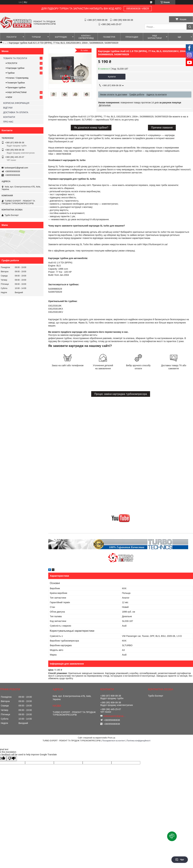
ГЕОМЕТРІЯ (109, 37)
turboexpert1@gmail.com (16, 168)
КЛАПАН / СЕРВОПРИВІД (86, 37)
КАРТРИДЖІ (61, 37)
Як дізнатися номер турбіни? (91, 128)
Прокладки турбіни (16, 87)
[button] (172, 836)
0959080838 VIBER (138, 9)
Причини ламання (162, 128)
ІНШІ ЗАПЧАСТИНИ (155, 37)
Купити (112, 77)
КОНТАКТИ (9, 117)
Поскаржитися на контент (114, 741)
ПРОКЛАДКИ (132, 37)
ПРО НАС (8, 122)
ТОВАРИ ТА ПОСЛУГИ (15, 58)
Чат (180, 860)
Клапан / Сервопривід (18, 78)
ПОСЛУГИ (11, 37)
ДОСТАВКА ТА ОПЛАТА (16, 112)
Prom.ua (112, 738)
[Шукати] (190, 27)
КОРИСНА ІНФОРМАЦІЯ (16, 103)
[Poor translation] (12, 758)
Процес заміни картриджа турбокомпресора (121, 394)
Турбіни (11, 73)
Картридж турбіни (16, 68)
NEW (10, 97)
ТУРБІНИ (36, 37)
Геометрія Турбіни (16, 83)
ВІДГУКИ (8, 108)
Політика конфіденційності (138, 741)
